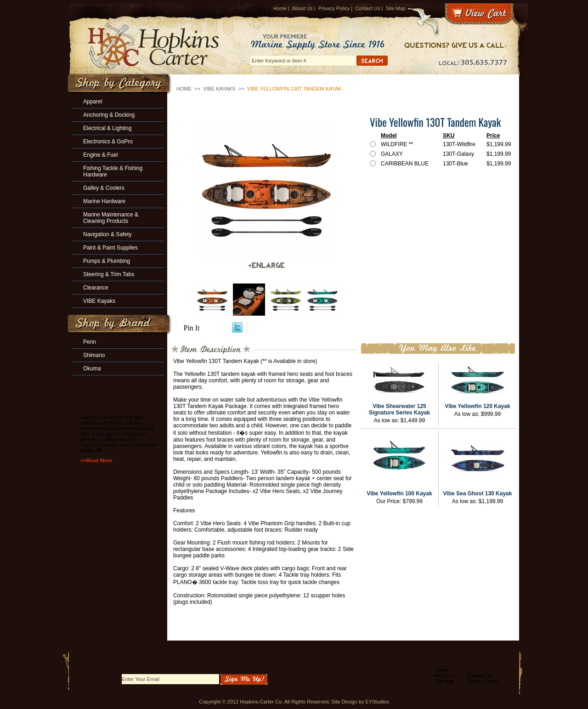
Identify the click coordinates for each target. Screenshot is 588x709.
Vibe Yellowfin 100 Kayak (399, 493)
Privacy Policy (334, 8)
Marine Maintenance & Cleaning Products (111, 218)
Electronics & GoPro (108, 142)
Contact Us (367, 8)
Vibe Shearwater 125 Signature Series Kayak (399, 409)
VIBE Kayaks (219, 89)
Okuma (92, 369)
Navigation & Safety (107, 234)
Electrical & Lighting (107, 128)
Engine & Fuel (100, 155)
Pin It (192, 328)
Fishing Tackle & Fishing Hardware (113, 171)
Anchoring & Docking (109, 115)
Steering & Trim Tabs (109, 274)
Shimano (94, 355)
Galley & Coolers (104, 188)
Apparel (93, 102)
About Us (302, 8)
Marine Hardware (104, 201)
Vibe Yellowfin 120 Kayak (477, 406)
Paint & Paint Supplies (110, 248)
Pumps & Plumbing (107, 261)
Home (280, 8)
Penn (90, 342)
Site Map (396, 8)
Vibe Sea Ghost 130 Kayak (478, 493)
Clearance (96, 288)
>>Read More (96, 460)
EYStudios (377, 702)
